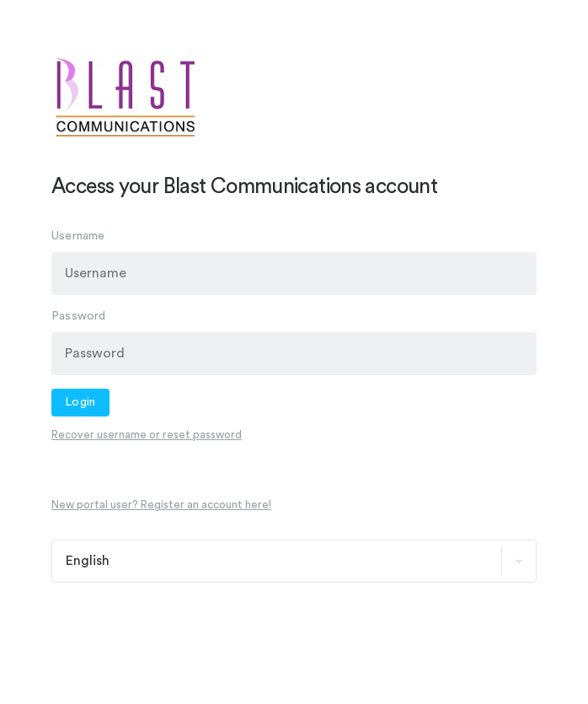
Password (79, 316)
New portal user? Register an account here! (161, 505)
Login (80, 402)
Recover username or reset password (147, 435)
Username (78, 236)
